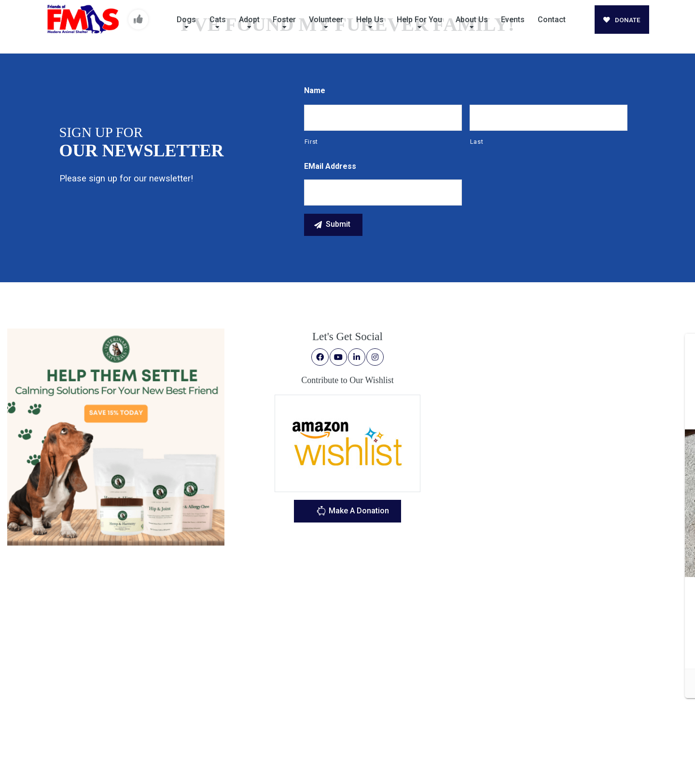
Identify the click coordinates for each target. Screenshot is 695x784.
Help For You (419, 20)
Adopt (249, 20)
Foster (284, 20)
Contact (552, 20)
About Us (472, 20)
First (311, 142)
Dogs (186, 20)
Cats (218, 20)
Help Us (370, 20)
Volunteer (326, 20)
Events (513, 20)
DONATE (622, 20)
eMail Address (330, 166)
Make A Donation (353, 512)
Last (477, 142)
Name (315, 90)
